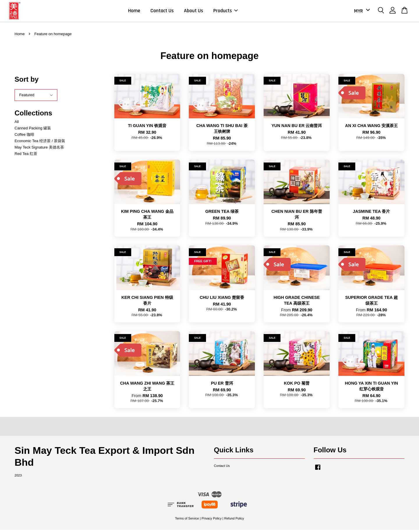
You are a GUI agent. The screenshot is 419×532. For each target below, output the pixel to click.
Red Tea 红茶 (26, 156)
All (17, 124)
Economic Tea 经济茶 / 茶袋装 (40, 143)
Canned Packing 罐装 (33, 130)
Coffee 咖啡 (24, 137)
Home (134, 12)
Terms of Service (187, 520)
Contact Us (162, 12)
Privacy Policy (212, 520)
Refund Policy (234, 520)
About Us (193, 12)
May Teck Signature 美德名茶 (39, 150)
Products (226, 12)
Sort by (27, 81)
